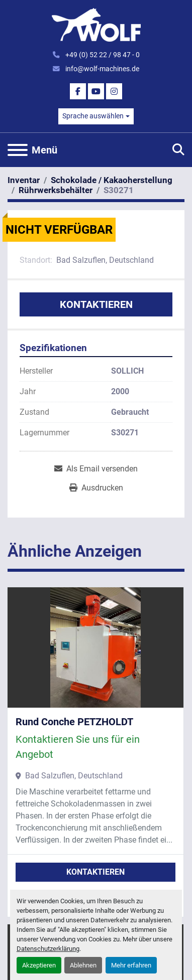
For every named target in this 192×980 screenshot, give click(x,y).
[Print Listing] (96, 488)
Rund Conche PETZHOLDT (74, 722)
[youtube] (96, 91)
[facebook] (78, 91)
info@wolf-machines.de (102, 69)
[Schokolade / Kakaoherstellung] (112, 180)
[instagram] (114, 91)
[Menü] (18, 150)
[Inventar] (24, 180)
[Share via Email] (96, 469)
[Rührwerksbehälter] (56, 190)
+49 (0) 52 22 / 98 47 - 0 (102, 55)
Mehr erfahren (131, 965)
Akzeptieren (39, 965)
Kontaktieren (96, 304)
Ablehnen (83, 965)
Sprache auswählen (93, 116)
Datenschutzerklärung (48, 949)
